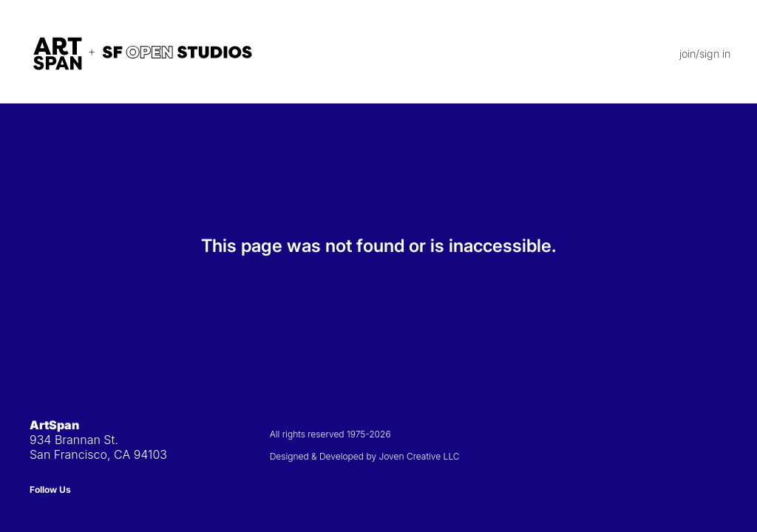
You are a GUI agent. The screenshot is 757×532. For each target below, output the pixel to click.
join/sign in (705, 54)
